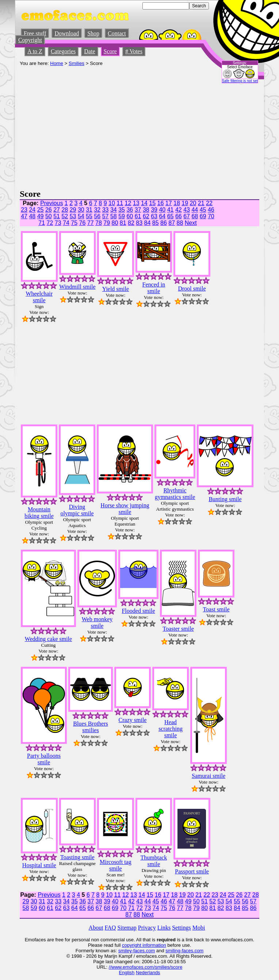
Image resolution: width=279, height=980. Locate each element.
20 (193, 203)
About (96, 928)
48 (32, 216)
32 (97, 210)
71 (42, 223)
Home (57, 63)
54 (81, 216)
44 (195, 210)
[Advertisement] (139, 134)
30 (81, 210)
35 (122, 210)
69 (203, 216)
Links (164, 928)
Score (110, 51)
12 (128, 203)
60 (130, 216)
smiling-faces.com (184, 951)
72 (50, 223)
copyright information (144, 945)
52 (65, 216)
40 (162, 210)
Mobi (199, 928)
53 (73, 216)
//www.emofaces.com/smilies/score (146, 967)
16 (161, 203)
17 (169, 203)
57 (106, 216)
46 (211, 210)
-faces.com (144, 951)
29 (73, 210)
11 (120, 203)
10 (112, 203)
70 (211, 216)
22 (209, 203)
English (127, 973)
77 (91, 223)
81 (123, 223)
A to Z (35, 51)
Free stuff (35, 33)
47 (24, 216)
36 (130, 210)
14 (144, 203)
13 (136, 203)
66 (179, 216)
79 (107, 223)
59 (122, 216)
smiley (125, 951)
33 (106, 210)
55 (89, 216)
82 (131, 223)
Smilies (77, 63)
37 (138, 210)
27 (57, 210)
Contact (117, 33)
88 (180, 223)
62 (146, 216)
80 (115, 223)
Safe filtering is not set (240, 81)
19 (185, 203)
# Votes (134, 51)
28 (65, 210)
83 (139, 223)
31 (89, 210)
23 (24, 210)
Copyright (30, 40)
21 (201, 203)
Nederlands (148, 973)
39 (154, 210)
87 (172, 223)
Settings (181, 928)
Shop (93, 33)
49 (41, 216)
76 (83, 223)
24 (32, 210)
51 (57, 216)
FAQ (110, 928)
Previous (51, 203)
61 (138, 216)
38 (146, 210)
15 (152, 203)
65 (171, 216)
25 (41, 210)
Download (67, 33)
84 (148, 223)
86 (164, 223)
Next (191, 223)
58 (114, 216)
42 (179, 210)
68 (195, 216)
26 (49, 210)
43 (187, 210)
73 (58, 223)
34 (114, 210)
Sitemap (127, 928)
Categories (63, 51)
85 (156, 223)
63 (154, 216)
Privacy (147, 928)
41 (171, 210)
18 (177, 203)
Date (89, 51)
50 (49, 216)
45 (203, 210)
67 (187, 216)
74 (66, 223)
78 (99, 223)
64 (162, 216)
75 (74, 223)
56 (97, 216)
